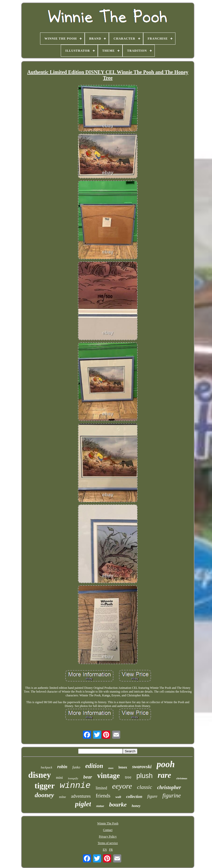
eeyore (122, 786)
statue (100, 806)
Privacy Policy (108, 836)
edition (94, 766)
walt (118, 797)
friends (103, 796)
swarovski (142, 767)
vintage (108, 776)
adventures (81, 796)
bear (88, 777)
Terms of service (108, 843)
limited (101, 788)
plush (145, 776)
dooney (44, 795)
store (111, 768)
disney (40, 775)
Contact (108, 830)
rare (164, 775)
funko (76, 767)
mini (59, 778)
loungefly (73, 778)
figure (152, 796)
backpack (47, 767)
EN (105, 850)
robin (62, 767)
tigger (45, 786)
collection (134, 797)
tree (128, 777)
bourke (118, 804)
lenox (123, 767)
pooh (166, 764)
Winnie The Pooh (108, 823)
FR (111, 850)
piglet (83, 804)
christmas (182, 778)
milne (62, 797)
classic (145, 787)
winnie (75, 786)
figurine (172, 796)
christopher (169, 787)
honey (136, 806)
